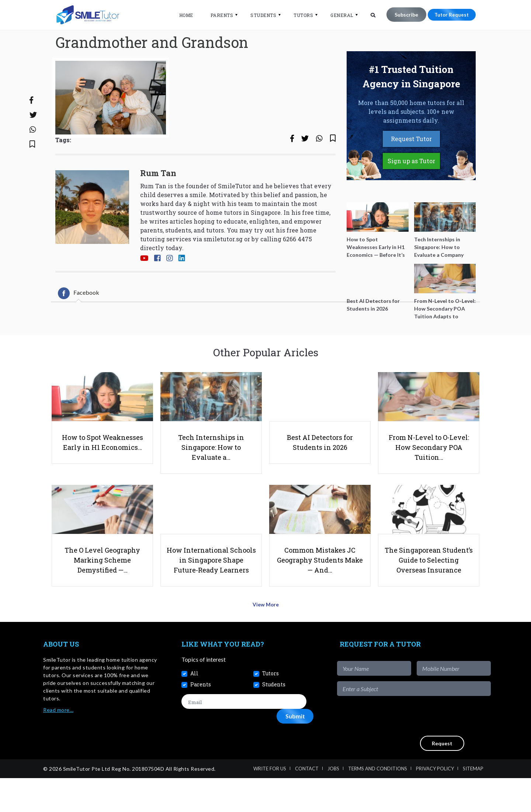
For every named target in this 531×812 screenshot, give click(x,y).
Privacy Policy (435, 802)
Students (259, 15)
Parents (218, 15)
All (194, 708)
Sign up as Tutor (411, 187)
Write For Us (270, 802)
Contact (307, 802)
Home (182, 15)
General (338, 15)
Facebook (79, 319)
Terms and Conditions (378, 802)
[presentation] (435, 750)
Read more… (58, 744)
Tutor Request (450, 15)
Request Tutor (411, 164)
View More (266, 640)
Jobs (333, 802)
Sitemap (473, 802)
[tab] (79, 319)
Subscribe (402, 15)
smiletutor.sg (223, 265)
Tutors (299, 15)
